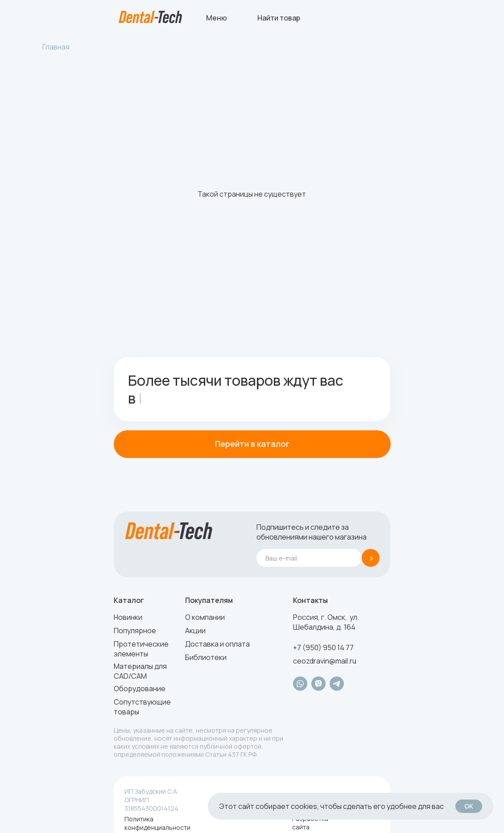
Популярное (135, 631)
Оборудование (140, 689)
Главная (56, 47)
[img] (150, 17)
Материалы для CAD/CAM (140, 671)
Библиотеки (206, 657)
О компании (205, 617)
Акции (195, 631)
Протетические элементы (141, 649)
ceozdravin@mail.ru (325, 661)
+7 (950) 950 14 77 (323, 647)
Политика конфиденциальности (157, 823)
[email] (309, 558)
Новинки (128, 617)
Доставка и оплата (217, 644)
